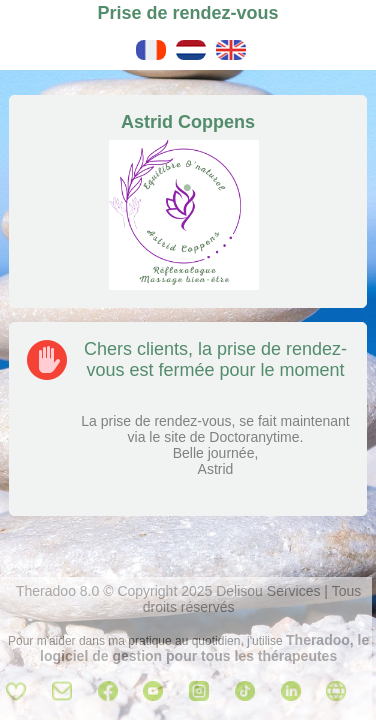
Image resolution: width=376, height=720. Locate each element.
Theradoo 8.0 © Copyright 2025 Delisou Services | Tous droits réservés (188, 599)
